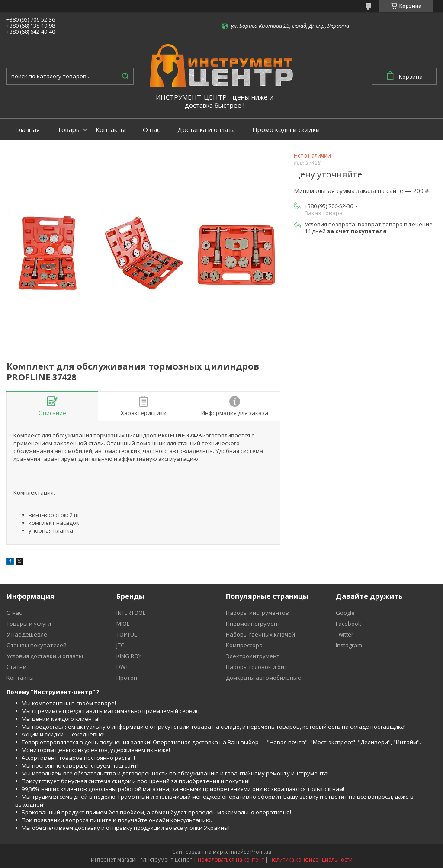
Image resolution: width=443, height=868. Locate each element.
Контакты (111, 130)
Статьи (16, 667)
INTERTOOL (131, 613)
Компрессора (244, 645)
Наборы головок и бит (257, 667)
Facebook (348, 624)
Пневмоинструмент (253, 624)
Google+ (347, 613)
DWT (122, 667)
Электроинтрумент (253, 656)
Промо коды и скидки (286, 130)
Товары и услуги (29, 624)
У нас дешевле (27, 634)
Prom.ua (261, 852)
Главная (27, 130)
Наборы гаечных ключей (260, 634)
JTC (120, 645)
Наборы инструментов (257, 613)
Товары (69, 130)
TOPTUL (127, 634)
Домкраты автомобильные (263, 678)
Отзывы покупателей (37, 645)
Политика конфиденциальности (311, 860)
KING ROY (129, 656)
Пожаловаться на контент (231, 860)
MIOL (123, 624)
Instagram (349, 645)
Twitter (345, 634)
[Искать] (125, 76)
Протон (127, 678)
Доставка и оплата (206, 130)
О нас (151, 130)
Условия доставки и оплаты (45, 656)
